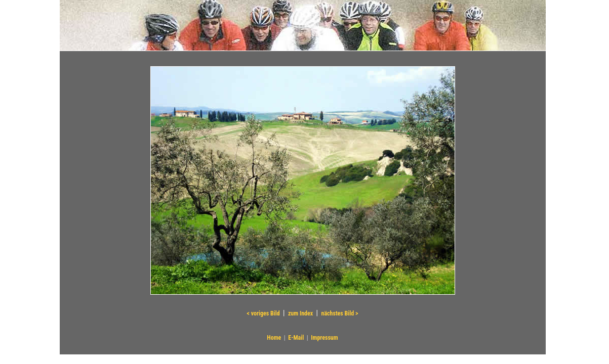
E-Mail (296, 338)
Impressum (324, 338)
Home (274, 338)
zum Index (300, 313)
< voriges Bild (263, 313)
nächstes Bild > (339, 313)
